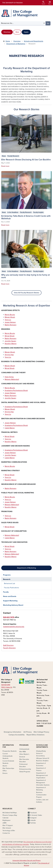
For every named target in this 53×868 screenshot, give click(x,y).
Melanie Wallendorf (12, 379)
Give (17, 32)
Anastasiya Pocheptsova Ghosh (16, 390)
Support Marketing (10, 601)
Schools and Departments (34, 41)
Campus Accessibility (17, 735)
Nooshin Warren (11, 344)
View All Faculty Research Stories (26, 293)
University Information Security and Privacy (27, 860)
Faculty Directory (9, 648)
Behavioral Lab (10, 583)
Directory (7, 32)
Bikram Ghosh (10, 317)
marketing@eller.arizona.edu (14, 627)
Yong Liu (8, 320)
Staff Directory (8, 645)
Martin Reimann (11, 325)
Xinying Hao (9, 355)
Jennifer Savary (10, 341)
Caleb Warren (10, 428)
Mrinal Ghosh (10, 336)
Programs (7, 575)
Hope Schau (9, 377)
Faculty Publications (11, 588)
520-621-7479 (9, 617)
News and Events (10, 596)
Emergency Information (13, 732)
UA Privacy (28, 732)
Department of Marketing (16, 44)
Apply (26, 32)
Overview (17, 41)
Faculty (6, 592)
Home (8, 41)
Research (7, 579)
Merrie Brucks (10, 315)
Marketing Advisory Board (13, 605)
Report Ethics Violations (35, 735)
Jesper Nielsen (10, 322)
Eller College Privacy (41, 732)
